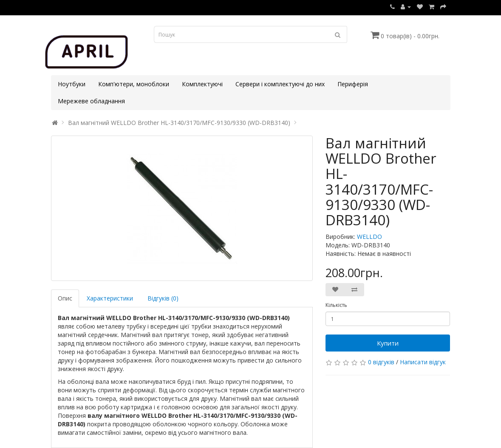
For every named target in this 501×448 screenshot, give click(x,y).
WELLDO (369, 237)
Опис (65, 298)
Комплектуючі (202, 84)
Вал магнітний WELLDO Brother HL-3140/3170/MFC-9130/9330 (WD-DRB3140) (179, 123)
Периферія (353, 84)
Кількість (336, 305)
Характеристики (110, 298)
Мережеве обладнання (91, 101)
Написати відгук (423, 362)
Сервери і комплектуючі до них (280, 84)
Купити (388, 343)
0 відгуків (381, 362)
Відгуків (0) (163, 298)
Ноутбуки (72, 84)
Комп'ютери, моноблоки (134, 84)
